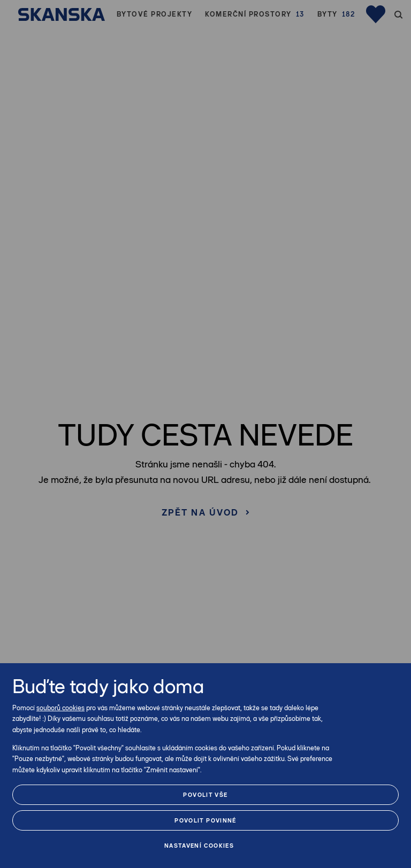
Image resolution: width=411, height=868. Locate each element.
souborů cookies (60, 708)
